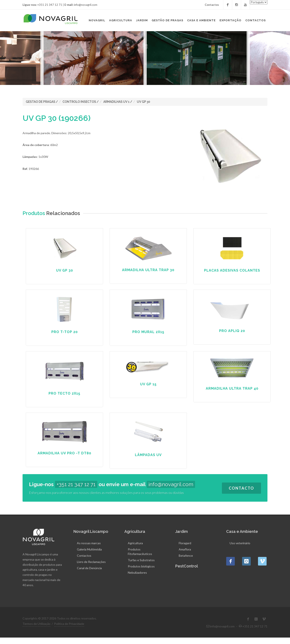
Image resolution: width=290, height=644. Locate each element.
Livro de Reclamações (91, 562)
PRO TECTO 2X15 (64, 393)
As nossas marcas (89, 543)
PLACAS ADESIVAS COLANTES (232, 270)
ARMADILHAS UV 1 (116, 102)
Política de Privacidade (69, 624)
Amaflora (185, 549)
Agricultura (135, 543)
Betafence (186, 556)
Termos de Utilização (37, 624)
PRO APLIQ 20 (232, 331)
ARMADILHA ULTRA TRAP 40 (232, 388)
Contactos (212, 5)
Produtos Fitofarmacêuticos (140, 552)
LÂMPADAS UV (148, 455)
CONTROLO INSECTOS (79, 102)
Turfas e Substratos (141, 560)
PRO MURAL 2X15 (148, 332)
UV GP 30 (143, 102)
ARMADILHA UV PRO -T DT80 (64, 453)
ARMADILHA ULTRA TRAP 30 (148, 270)
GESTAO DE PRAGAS (40, 102)
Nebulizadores (137, 573)
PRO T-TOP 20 (65, 332)
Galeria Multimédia (89, 549)
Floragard (185, 543)
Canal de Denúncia (89, 568)
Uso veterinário (240, 543)
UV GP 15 (148, 384)
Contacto (241, 488)
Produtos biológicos (141, 566)
